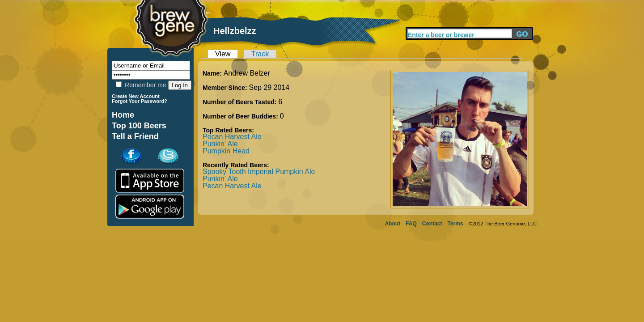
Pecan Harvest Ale (232, 137)
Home (123, 115)
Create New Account (136, 96)
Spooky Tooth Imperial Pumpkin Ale (259, 172)
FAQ (411, 224)
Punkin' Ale (220, 144)
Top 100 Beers (139, 126)
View (223, 54)
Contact (432, 224)
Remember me (141, 85)
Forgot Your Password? (140, 101)
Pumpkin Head (226, 151)
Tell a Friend (135, 136)
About (392, 224)
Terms (455, 224)
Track (260, 54)
